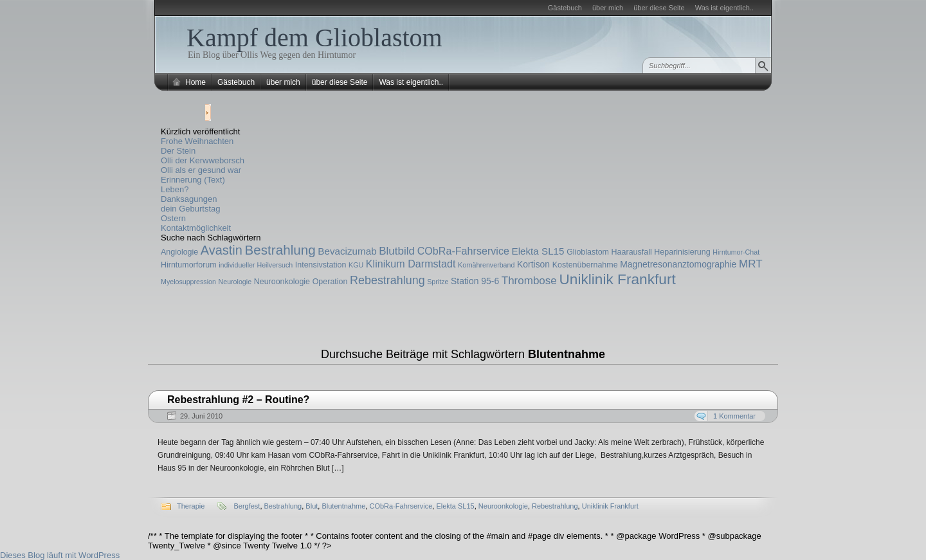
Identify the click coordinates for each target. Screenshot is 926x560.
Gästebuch (565, 8)
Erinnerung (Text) (193, 180)
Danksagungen (189, 199)
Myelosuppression (188, 282)
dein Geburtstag (191, 209)
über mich (608, 8)
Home (195, 82)
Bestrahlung (280, 250)
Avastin (222, 250)
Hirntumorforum (189, 265)
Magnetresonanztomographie (678, 264)
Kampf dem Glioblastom (314, 38)
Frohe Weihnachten (197, 141)
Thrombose (529, 281)
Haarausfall (632, 252)
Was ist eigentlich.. (724, 8)
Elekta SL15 (538, 251)
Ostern (173, 218)
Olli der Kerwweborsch (203, 160)
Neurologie (235, 282)
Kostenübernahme (585, 265)
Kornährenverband (486, 265)
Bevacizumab (347, 251)
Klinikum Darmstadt (411, 264)
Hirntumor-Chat (736, 252)
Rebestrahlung (387, 280)
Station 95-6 (475, 281)
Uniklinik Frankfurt (617, 279)
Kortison (533, 264)
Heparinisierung (682, 252)
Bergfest (247, 506)
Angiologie (179, 252)
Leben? (175, 189)
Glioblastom (588, 252)
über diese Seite (659, 8)
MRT (751, 264)
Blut (312, 506)
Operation (330, 282)
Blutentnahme (343, 506)
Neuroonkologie (282, 282)
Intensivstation (321, 265)
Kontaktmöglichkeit (196, 228)
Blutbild (397, 251)
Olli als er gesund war (201, 170)
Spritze (438, 282)
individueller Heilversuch (256, 265)
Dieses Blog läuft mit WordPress (60, 555)
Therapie (191, 506)
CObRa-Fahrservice (463, 251)
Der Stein (178, 151)
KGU (356, 265)
